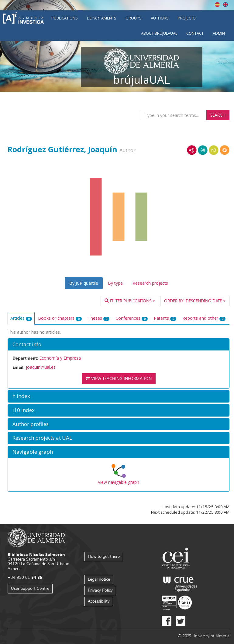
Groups (134, 18)
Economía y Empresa (60, 358)
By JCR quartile (84, 283)
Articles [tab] (21, 318)
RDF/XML (192, 150)
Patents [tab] (165, 318)
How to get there (104, 556)
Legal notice (99, 579)
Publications (65, 18)
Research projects (150, 283)
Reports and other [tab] (204, 318)
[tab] (119, 345)
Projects (187, 18)
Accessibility (99, 601)
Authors (160, 18)
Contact (195, 33)
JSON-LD (203, 150)
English (225, 5)
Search (218, 115)
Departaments (102, 18)
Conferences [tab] (132, 318)
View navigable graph (119, 482)
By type (115, 283)
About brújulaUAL (159, 33)
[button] (119, 345)
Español (217, 5)
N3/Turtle (214, 150)
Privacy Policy (100, 590)
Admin (219, 33)
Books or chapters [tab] (60, 318)
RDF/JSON (225, 150)
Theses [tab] (99, 318)
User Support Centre (30, 588)
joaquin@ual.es (41, 367)
